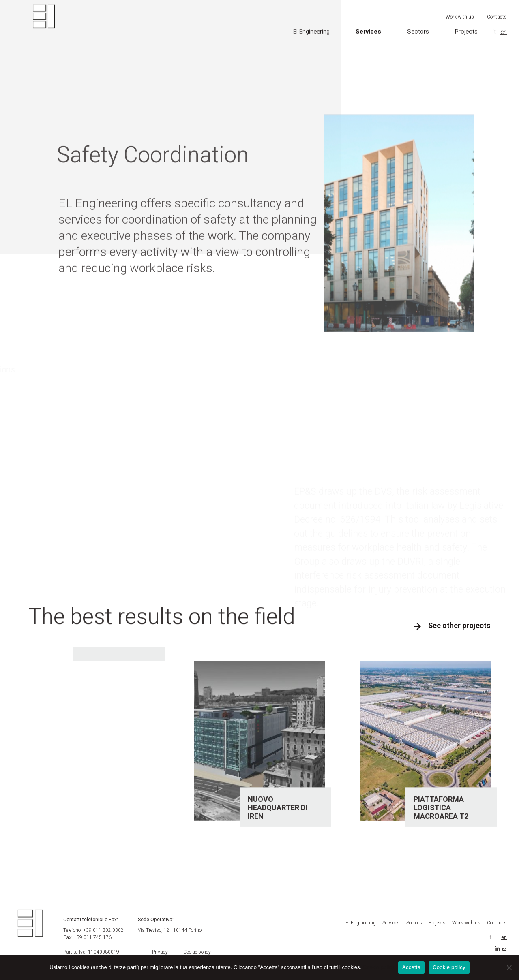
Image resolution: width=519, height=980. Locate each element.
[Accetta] (509, 967)
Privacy (160, 952)
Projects (466, 27)
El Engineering (311, 27)
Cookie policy (197, 952)
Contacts (497, 12)
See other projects (459, 626)
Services (368, 27)
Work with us (460, 12)
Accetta (411, 967)
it (494, 27)
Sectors (418, 27)
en (504, 27)
